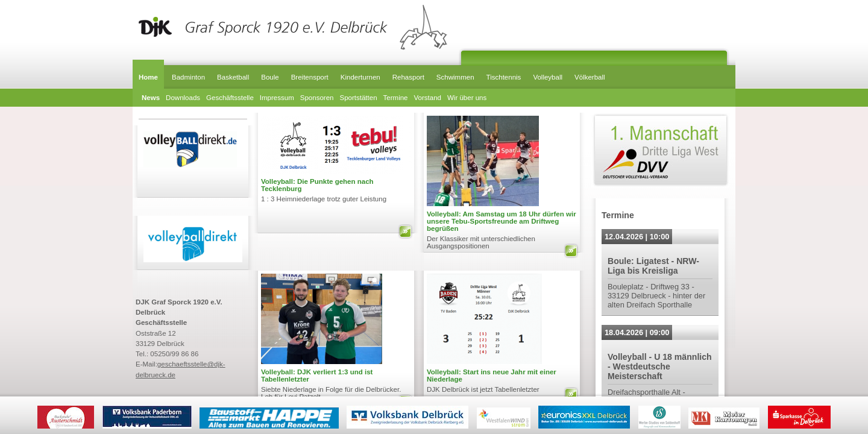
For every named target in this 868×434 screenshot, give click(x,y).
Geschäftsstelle (230, 98)
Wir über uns (467, 98)
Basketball (233, 77)
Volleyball (548, 77)
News (151, 98)
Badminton (188, 77)
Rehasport (408, 77)
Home (148, 77)
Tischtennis (504, 77)
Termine (396, 98)
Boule (270, 77)
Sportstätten (358, 98)
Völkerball (590, 77)
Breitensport (310, 77)
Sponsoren (317, 98)
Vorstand (428, 98)
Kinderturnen (360, 77)
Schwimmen (455, 77)
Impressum (277, 98)
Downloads (183, 98)
